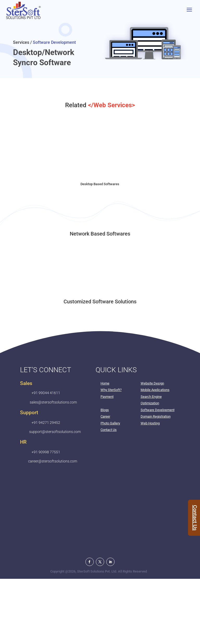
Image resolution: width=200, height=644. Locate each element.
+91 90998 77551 (46, 452)
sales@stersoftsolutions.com (53, 402)
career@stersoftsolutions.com (53, 461)
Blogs (105, 410)
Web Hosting (150, 423)
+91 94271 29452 (46, 423)
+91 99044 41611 (46, 393)
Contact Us (109, 430)
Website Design (152, 383)
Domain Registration (156, 416)
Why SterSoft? (111, 390)
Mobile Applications (155, 390)
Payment (107, 397)
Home (105, 383)
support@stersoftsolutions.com (55, 432)
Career (105, 416)
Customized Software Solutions (100, 302)
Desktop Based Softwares (100, 184)
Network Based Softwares (100, 234)
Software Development (158, 410)
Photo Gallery (110, 423)
